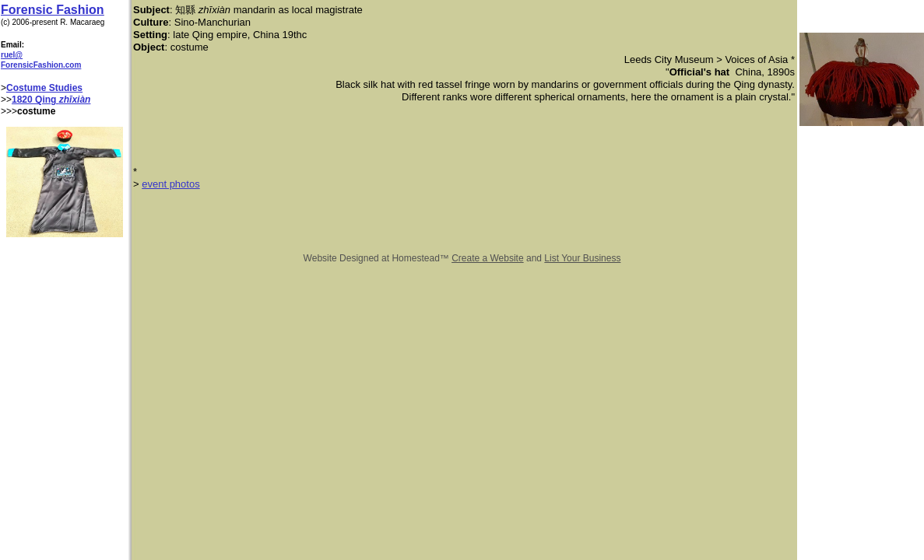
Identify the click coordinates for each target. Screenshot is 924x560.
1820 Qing (35, 100)
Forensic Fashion (52, 10)
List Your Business (582, 258)
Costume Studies (44, 88)
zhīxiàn (75, 100)
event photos (170, 184)
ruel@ (12, 55)
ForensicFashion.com (41, 65)
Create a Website (488, 258)
